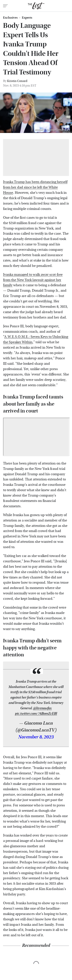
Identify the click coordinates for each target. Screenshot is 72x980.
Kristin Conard (17, 81)
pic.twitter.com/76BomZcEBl (36, 714)
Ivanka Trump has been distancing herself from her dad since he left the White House (35, 187)
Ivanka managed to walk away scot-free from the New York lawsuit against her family (33, 280)
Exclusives (10, 18)
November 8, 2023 (36, 737)
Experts (27, 18)
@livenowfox (43, 708)
